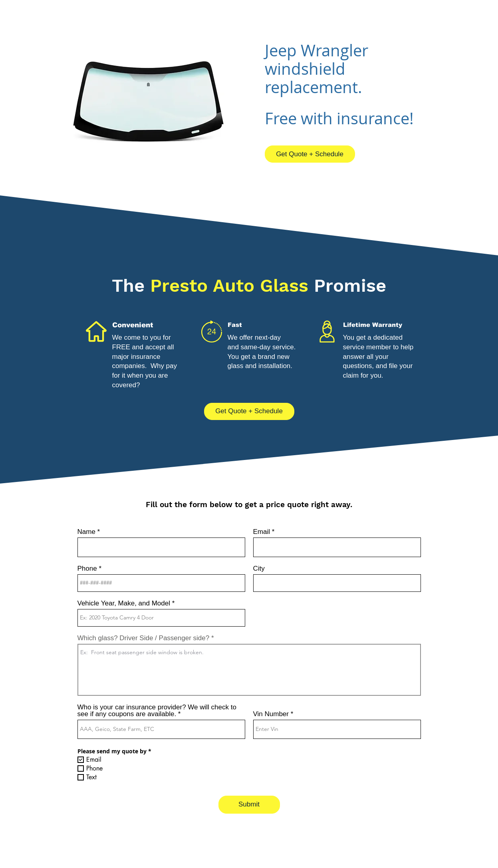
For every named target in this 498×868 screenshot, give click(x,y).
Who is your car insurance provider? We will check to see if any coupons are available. (157, 711)
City (259, 568)
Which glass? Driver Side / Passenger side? (144, 638)
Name (86, 532)
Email (262, 532)
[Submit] (249, 805)
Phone (87, 568)
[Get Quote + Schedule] (310, 154)
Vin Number (271, 714)
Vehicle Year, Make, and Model (124, 603)
